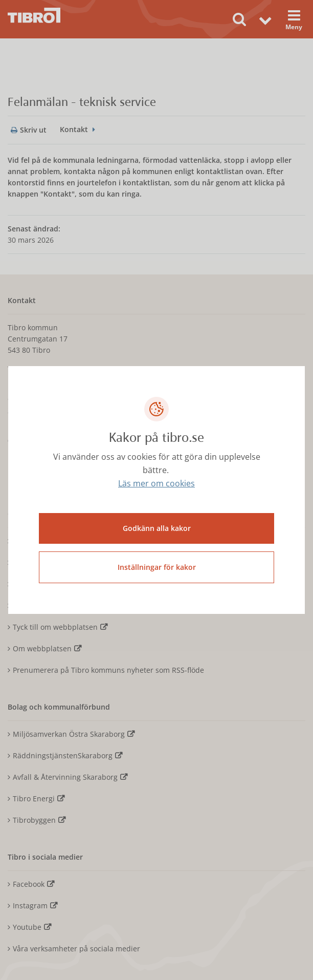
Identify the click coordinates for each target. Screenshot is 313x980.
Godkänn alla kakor (157, 528)
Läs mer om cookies (156, 483)
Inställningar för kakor (157, 567)
